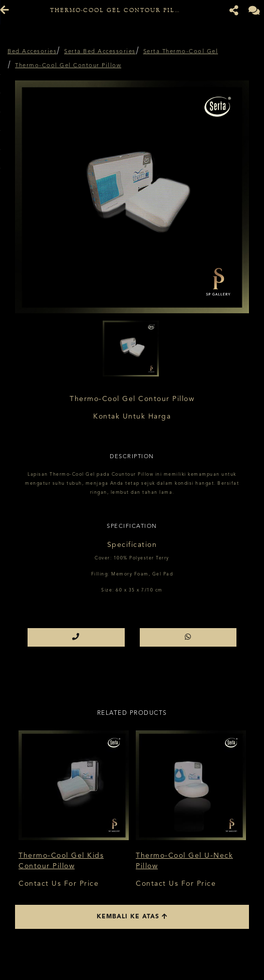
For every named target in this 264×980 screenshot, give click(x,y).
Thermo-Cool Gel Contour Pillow (68, 66)
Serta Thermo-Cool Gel (181, 52)
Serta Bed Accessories (100, 52)
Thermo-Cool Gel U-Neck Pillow (184, 861)
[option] (132, 196)
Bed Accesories (32, 52)
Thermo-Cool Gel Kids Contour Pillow (61, 861)
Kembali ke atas (132, 917)
